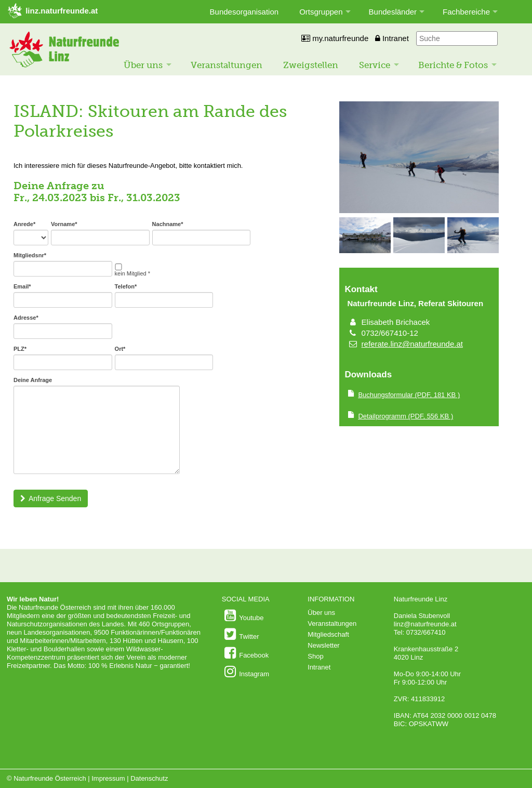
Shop (315, 656)
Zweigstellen (311, 65)
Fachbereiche (466, 12)
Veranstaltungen (227, 65)
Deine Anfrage (33, 380)
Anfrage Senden (51, 498)
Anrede (24, 224)
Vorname (64, 224)
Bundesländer (393, 12)
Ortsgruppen (321, 12)
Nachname (168, 224)
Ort (120, 349)
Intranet (392, 38)
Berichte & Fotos (453, 65)
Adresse (26, 318)
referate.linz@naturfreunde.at (412, 344)
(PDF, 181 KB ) (409, 395)
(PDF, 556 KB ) (405, 416)
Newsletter (323, 645)
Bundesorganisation (244, 12)
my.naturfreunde (335, 38)
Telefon (126, 286)
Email (22, 286)
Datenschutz (149, 778)
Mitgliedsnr (30, 255)
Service (375, 65)
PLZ (20, 349)
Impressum (108, 778)
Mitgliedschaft (328, 634)
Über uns (143, 65)
